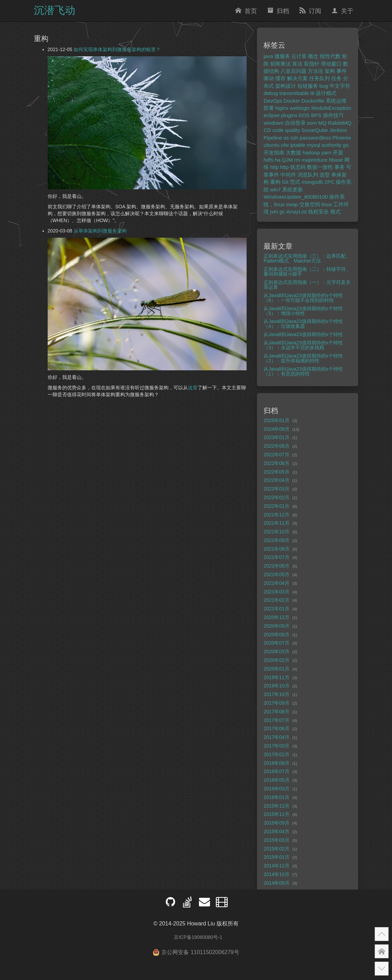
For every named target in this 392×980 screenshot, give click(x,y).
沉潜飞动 (55, 10)
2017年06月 (276, 729)
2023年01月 (276, 437)
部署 (269, 108)
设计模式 (326, 93)
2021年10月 (276, 532)
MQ (323, 123)
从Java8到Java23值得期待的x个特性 (303, 334)
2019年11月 (276, 677)
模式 (335, 212)
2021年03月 (276, 592)
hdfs (268, 160)
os (286, 138)
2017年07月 (276, 720)
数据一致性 (320, 167)
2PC (329, 182)
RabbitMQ (340, 123)
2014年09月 (276, 883)
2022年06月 (276, 463)
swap (292, 204)
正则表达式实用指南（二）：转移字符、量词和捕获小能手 (307, 272)
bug (324, 86)
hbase (336, 160)
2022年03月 (276, 489)
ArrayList (297, 212)
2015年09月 (276, 823)
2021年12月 (276, 515)
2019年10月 (276, 686)
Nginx (282, 108)
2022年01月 (276, 506)
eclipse (272, 115)
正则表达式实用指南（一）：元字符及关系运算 (307, 285)
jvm (274, 212)
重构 (275, 182)
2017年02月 (276, 754)
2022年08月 (276, 446)
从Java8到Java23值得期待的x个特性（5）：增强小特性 (303, 311)
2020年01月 (276, 669)
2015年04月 (276, 831)
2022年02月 (276, 497)
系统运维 (336, 101)
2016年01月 (276, 797)
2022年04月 (276, 480)
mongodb (312, 182)
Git (285, 182)
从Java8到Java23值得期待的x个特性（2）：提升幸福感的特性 (303, 358)
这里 (193, 388)
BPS (316, 115)
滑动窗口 (331, 64)
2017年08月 (276, 712)
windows (274, 123)
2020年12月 (276, 617)
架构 (330, 71)
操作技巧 (333, 115)
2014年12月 (276, 866)
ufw (285, 145)
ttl (313, 93)
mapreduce (314, 160)
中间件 (288, 175)
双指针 (312, 64)
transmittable (294, 93)
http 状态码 (293, 167)
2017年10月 (276, 694)
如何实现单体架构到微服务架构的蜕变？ (117, 49)
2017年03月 (276, 746)
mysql (313, 145)
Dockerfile (313, 101)
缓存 (280, 78)
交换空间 (310, 204)
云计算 (299, 56)
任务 (336, 78)
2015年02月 (276, 849)
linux (327, 204)
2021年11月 (276, 523)
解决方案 (297, 78)
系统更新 (293, 189)
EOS (304, 115)
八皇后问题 (293, 71)
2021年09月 (276, 540)
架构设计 (286, 86)
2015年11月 (276, 814)
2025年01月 (276, 420)
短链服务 (308, 86)
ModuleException (331, 108)
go (346, 145)
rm (297, 160)
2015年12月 (276, 806)
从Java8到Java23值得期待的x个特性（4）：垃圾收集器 (303, 324)
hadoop (311, 153)
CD (267, 130)
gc (282, 212)
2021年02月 (276, 600)
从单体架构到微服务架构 (100, 231)
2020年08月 (276, 635)
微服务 (282, 56)
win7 (275, 189)
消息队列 (308, 175)
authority (332, 145)
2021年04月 (276, 583)
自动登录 (295, 123)
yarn (326, 153)
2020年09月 (276, 626)
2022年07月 (276, 455)
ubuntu (271, 145)
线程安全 (318, 212)
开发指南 (274, 153)
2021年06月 (276, 566)
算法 (297, 64)
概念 (313, 56)
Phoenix (342, 138)
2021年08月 (276, 549)
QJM (287, 160)
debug (271, 93)
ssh (294, 138)
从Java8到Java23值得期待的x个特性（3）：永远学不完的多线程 (303, 345)
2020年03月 (276, 651)
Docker (292, 101)
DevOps (273, 101)
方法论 (315, 71)
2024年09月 (276, 429)
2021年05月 (276, 574)
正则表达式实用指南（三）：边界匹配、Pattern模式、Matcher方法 (307, 258)
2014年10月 (276, 874)
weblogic (300, 108)
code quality (286, 130)
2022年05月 (276, 472)
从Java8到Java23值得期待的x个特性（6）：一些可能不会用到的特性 (303, 298)
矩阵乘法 (280, 64)
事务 (340, 167)
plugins (289, 115)
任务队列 (319, 78)
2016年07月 (276, 771)
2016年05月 (276, 780)
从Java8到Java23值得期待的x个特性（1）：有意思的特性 (303, 371)
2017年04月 (276, 737)
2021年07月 (276, 557)
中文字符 (340, 86)
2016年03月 (276, 789)
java (268, 56)
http (274, 167)
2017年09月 (276, 703)
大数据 (293, 153)
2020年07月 (276, 643)
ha (278, 160)
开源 (338, 153)
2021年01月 (276, 609)
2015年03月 (276, 840)
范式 (295, 182)
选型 (325, 175)
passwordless (315, 138)
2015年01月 (276, 857)
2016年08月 (276, 763)
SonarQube (315, 130)
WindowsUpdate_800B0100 (296, 197)
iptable (298, 145)
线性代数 (330, 56)
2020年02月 (276, 660)
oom (312, 123)
